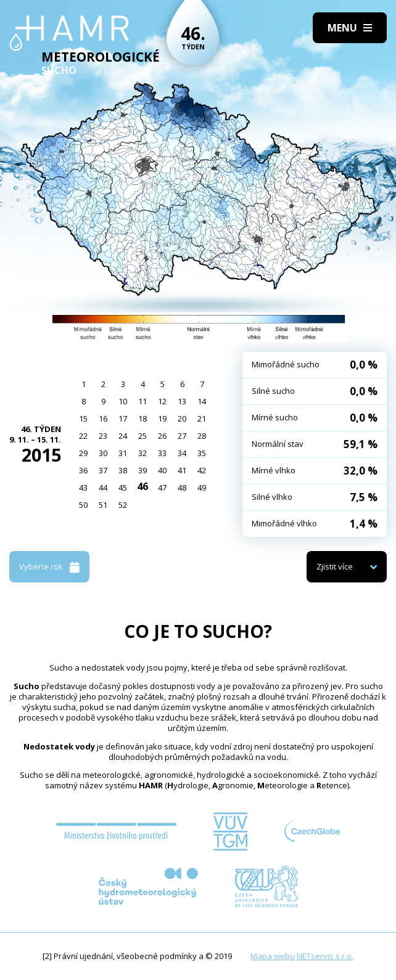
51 (103, 505)
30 (103, 453)
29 (83, 453)
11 (142, 401)
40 (162, 470)
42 (202, 470)
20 (182, 419)
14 (202, 401)
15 (83, 419)
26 (162, 436)
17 (123, 419)
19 (162, 419)
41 (182, 470)
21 (202, 419)
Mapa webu (273, 956)
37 (103, 470)
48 (182, 488)
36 (83, 470)
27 (182, 436)
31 (123, 453)
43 (83, 488)
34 (182, 453)
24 (123, 436)
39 (142, 470)
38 (123, 470)
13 (182, 401)
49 (202, 488)
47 (162, 488)
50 (83, 505)
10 (123, 401)
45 (123, 488)
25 (142, 436)
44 (103, 488)
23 (103, 436)
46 (142, 486)
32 (142, 453)
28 (202, 436)
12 (162, 401)
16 (103, 419)
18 (142, 419)
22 (83, 436)
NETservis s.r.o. (325, 956)
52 (123, 505)
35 (202, 453)
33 (162, 453)
